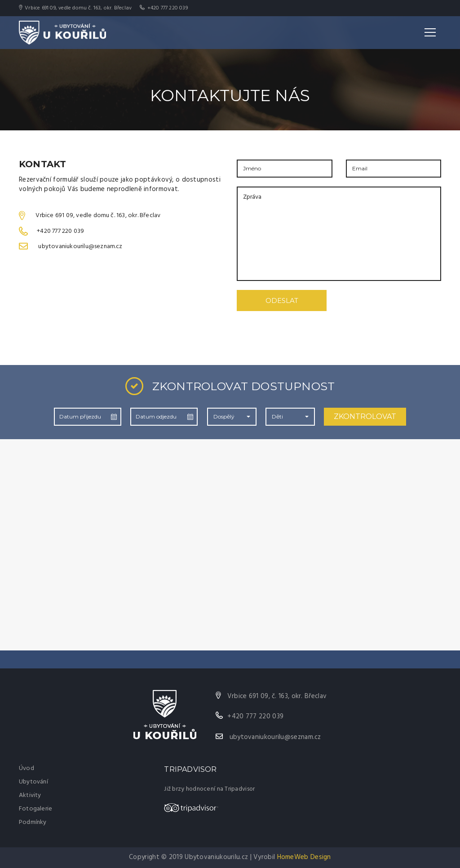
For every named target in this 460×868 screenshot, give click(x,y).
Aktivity (30, 795)
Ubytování (33, 782)
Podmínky (33, 822)
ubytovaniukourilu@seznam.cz (275, 737)
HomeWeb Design (304, 857)
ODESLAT (282, 300)
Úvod (27, 768)
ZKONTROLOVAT (365, 416)
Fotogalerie (35, 809)
